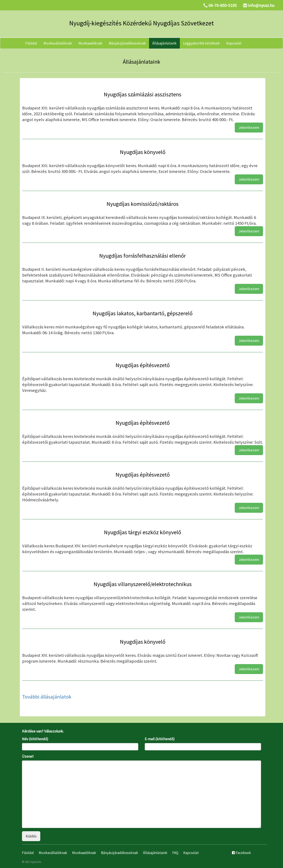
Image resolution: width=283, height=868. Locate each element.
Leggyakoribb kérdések (201, 43)
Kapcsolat (234, 43)
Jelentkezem (249, 127)
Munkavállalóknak (58, 43)
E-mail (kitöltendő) (160, 739)
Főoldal (31, 43)
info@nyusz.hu (261, 5)
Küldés (31, 836)
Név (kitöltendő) (35, 739)
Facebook (243, 853)
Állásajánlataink (164, 43)
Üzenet (28, 756)
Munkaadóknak (90, 43)
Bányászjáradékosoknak (127, 43)
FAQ (175, 853)
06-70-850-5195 (223, 5)
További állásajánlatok (47, 697)
